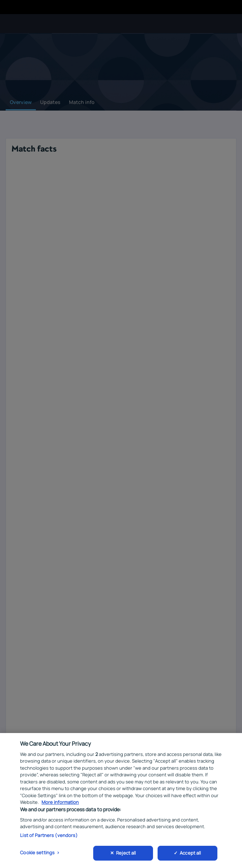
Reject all (126, 854)
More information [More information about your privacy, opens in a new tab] (60, 803)
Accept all (190, 854)
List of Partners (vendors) (49, 836)
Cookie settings (37, 854)
